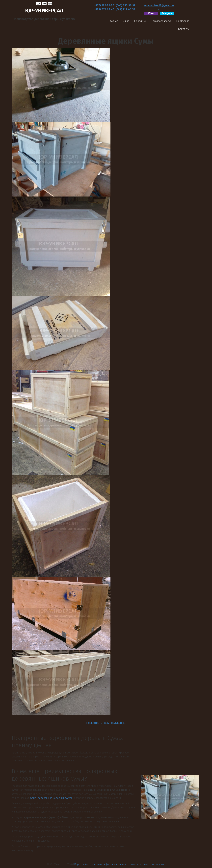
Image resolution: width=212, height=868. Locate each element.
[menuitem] (113, 21)
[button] (126, 21)
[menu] (141, 25)
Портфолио (183, 21)
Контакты (184, 29)
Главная (113, 21)
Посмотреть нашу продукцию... (106, 723)
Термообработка (161, 21)
